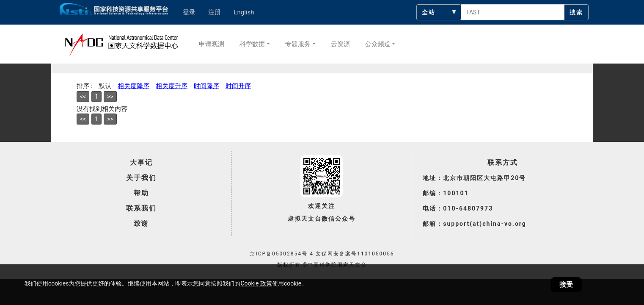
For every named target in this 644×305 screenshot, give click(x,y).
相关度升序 (172, 86)
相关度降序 (133, 86)
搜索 (576, 12)
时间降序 (206, 86)
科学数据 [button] (252, 44)
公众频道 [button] (378, 44)
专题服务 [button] (298, 44)
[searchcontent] (513, 12)
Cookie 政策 (256, 283)
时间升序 (238, 86)
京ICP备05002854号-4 (282, 254)
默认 (105, 86)
